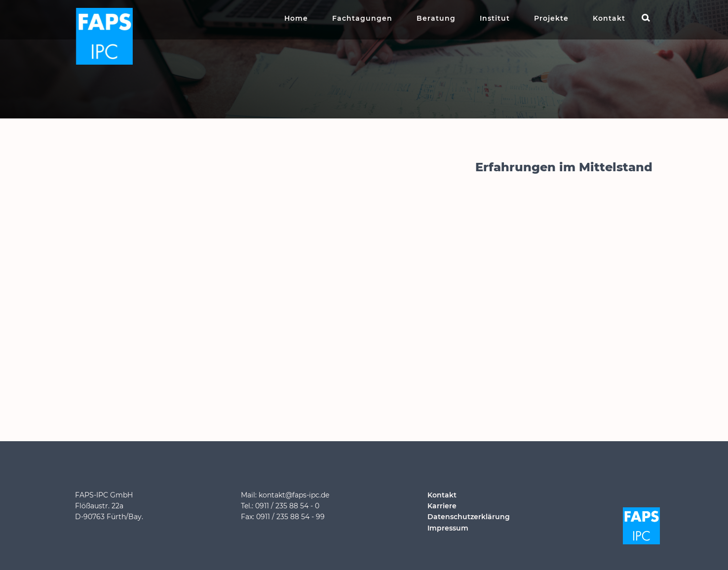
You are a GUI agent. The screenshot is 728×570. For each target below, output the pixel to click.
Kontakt (609, 18)
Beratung (436, 18)
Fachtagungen (362, 18)
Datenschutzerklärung (469, 517)
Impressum (448, 528)
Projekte (551, 18)
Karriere (442, 506)
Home (296, 18)
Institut (495, 18)
